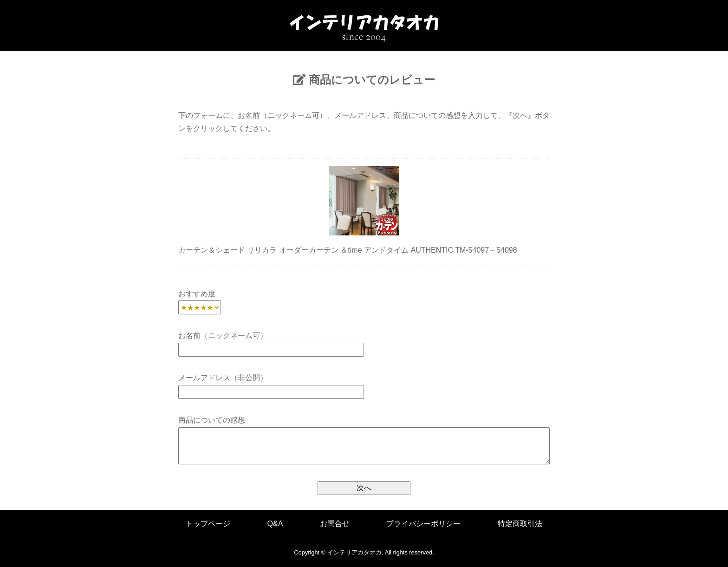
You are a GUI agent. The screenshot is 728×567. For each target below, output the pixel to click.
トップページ (208, 524)
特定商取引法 (520, 524)
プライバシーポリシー (423, 524)
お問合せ (335, 524)
